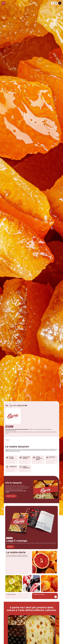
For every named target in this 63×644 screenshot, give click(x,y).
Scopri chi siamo (11, 493)
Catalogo (10, 544)
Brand (8, 438)
